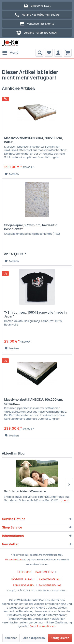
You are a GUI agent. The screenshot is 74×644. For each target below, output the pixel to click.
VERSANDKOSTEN (50, 579)
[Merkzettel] (49, 53)
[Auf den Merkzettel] (12, 174)
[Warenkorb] (68, 53)
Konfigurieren (60, 638)
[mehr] (65, 500)
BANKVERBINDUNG (50, 585)
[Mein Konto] (58, 53)
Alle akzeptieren (34, 638)
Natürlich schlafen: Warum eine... (26, 491)
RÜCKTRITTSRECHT (23, 579)
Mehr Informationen (43, 626)
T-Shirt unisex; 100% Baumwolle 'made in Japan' (35, 314)
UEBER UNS (24, 572)
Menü (10, 52)
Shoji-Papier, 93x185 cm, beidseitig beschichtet (31, 227)
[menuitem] (10, 53)
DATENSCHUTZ (44, 572)
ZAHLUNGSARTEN (24, 585)
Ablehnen (11, 638)
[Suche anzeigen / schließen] (39, 53)
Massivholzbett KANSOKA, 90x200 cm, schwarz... (34, 401)
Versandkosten (13, 560)
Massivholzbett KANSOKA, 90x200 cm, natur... (34, 140)
